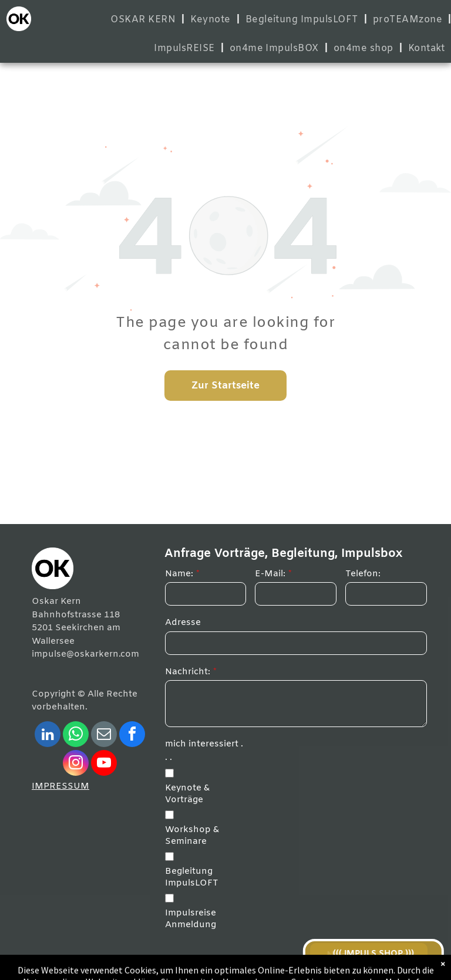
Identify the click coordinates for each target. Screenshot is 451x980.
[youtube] (104, 764)
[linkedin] (48, 736)
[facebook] (132, 736)
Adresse (183, 623)
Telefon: (363, 574)
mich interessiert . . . (204, 751)
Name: (179, 574)
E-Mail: (270, 574)
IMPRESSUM (60, 786)
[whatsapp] (76, 736)
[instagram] (76, 764)
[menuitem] (144, 20)
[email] (104, 736)
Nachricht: (188, 672)
